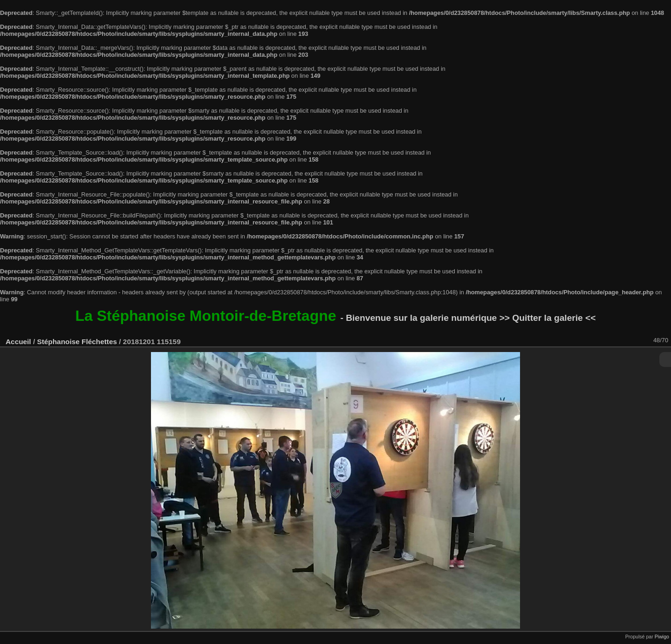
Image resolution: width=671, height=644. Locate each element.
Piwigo (662, 637)
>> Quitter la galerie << (548, 318)
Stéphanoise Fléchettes (77, 342)
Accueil (18, 342)
